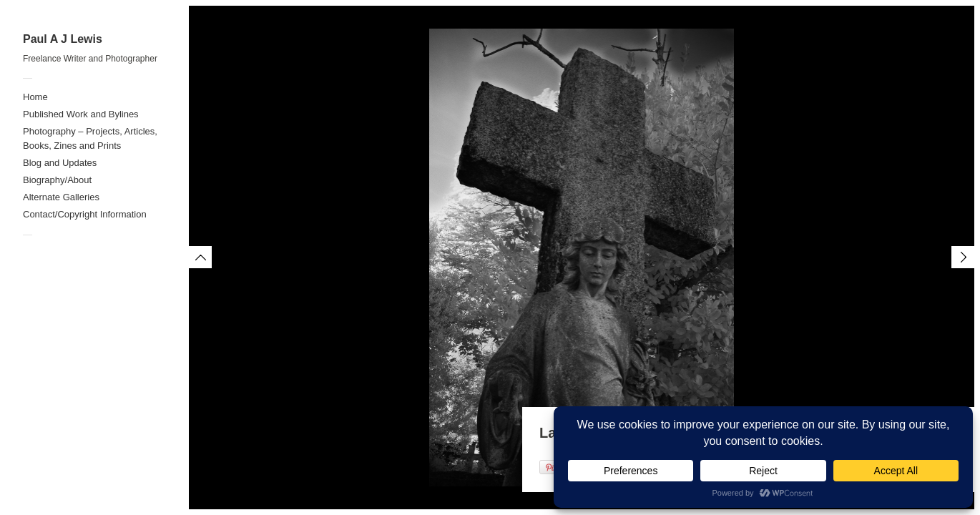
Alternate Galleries (61, 197)
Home (35, 97)
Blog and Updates (60, 163)
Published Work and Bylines (81, 114)
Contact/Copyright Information (85, 214)
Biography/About (57, 180)
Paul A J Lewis (63, 39)
